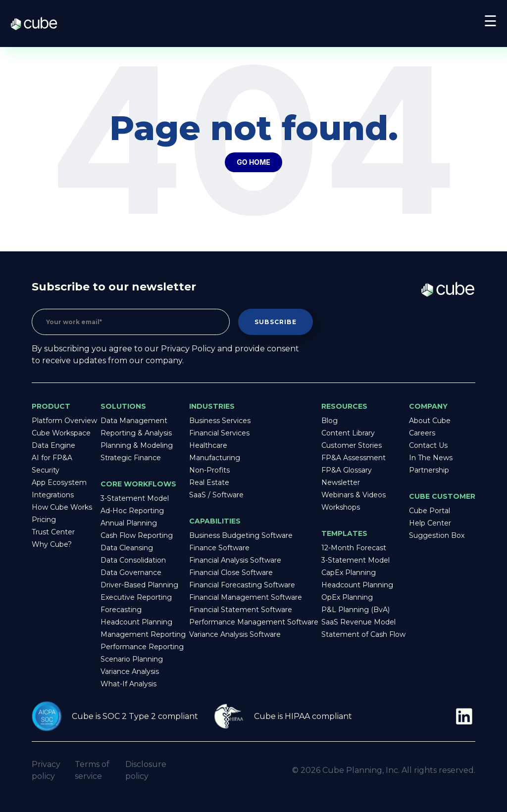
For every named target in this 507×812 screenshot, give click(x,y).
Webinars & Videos (354, 495)
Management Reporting (143, 634)
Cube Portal (430, 511)
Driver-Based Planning (139, 585)
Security (46, 470)
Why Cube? (52, 544)
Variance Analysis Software (235, 634)
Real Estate (209, 482)
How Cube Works (62, 507)
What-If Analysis (128, 684)
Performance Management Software (254, 622)
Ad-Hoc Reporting (132, 511)
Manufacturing (215, 458)
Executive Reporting (136, 597)
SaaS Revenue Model (358, 622)
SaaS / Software (216, 495)
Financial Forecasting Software (242, 585)
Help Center (430, 523)
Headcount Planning (136, 622)
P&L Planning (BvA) (355, 610)
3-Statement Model (135, 498)
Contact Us (428, 445)
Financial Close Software (231, 573)
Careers (422, 433)
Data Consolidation (133, 560)
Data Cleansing (127, 548)
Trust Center (53, 532)
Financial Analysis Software (235, 560)
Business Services (220, 421)
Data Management (134, 421)
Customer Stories (352, 445)
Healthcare (208, 445)
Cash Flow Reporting (137, 535)
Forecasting (121, 610)
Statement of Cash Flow (363, 634)
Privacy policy (46, 770)
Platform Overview (64, 421)
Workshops (341, 507)
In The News (431, 458)
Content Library (348, 433)
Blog (330, 421)
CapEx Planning (349, 573)
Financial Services (219, 433)
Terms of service (92, 770)
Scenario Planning (132, 659)
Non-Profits (209, 470)
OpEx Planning (347, 597)
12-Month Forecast (354, 548)
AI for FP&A (52, 458)
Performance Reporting (142, 647)
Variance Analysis (130, 671)
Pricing (44, 520)
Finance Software (219, 548)
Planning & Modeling (137, 445)
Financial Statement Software (241, 610)
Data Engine (53, 445)
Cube (39, 24)
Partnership (429, 470)
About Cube (430, 421)
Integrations (53, 495)
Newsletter (341, 482)
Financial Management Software (246, 597)
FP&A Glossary (347, 470)
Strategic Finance (131, 458)
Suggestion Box (437, 535)
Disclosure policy (146, 770)
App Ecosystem (59, 482)
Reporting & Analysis (136, 433)
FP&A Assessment (354, 458)
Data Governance (131, 573)
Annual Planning (129, 523)
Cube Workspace (61, 433)
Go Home (253, 162)
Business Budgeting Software (241, 535)
